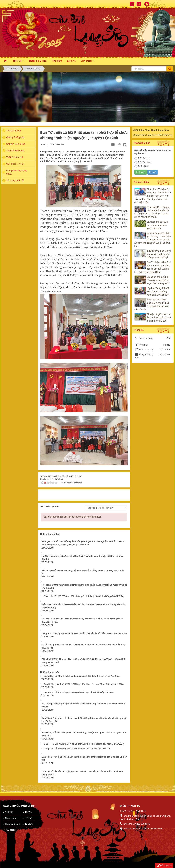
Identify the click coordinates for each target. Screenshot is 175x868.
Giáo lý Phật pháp (15, 137)
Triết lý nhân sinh (15, 157)
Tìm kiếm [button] (57, 61)
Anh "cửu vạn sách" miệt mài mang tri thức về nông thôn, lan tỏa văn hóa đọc (152, 304)
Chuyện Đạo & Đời (16, 144)
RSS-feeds (10, 826)
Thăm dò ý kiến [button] (38, 61)
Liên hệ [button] (71, 61)
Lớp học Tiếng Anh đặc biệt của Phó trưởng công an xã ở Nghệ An (158, 291)
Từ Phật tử (142, 166)
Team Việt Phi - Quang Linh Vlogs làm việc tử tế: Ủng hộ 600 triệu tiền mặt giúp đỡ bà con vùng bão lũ (152, 212)
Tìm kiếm (29, 820)
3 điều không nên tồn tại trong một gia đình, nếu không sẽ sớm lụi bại (159, 254)
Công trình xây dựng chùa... (17, 172)
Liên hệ (28, 814)
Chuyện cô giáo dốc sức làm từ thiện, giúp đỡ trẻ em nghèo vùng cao (159, 317)
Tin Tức (29, 808)
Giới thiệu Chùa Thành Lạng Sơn (151, 130)
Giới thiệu (10, 808)
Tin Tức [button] (18, 62)
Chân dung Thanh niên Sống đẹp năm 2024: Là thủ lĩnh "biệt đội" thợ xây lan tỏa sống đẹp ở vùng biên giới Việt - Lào (153, 196)
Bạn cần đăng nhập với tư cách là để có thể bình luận (73, 513)
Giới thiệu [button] (87, 62)
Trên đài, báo (143, 162)
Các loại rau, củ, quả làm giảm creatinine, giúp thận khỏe (157, 225)
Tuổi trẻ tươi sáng (15, 151)
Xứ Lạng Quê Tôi (15, 180)
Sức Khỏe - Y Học (15, 164)
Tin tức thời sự (14, 131)
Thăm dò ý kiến (12, 820)
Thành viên (10, 814)
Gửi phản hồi (164, 865)
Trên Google (142, 158)
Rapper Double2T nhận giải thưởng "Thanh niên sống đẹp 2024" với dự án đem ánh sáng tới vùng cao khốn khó (153, 240)
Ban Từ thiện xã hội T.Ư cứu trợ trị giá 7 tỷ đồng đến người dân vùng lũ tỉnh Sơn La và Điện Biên (153, 267)
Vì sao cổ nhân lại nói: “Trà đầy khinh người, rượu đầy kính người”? (158, 280)
